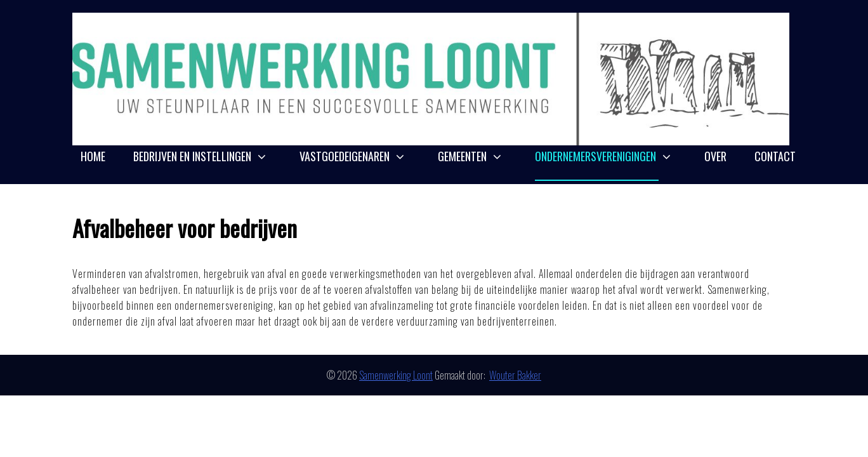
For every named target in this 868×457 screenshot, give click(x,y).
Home (93, 156)
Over (715, 156)
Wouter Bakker (515, 375)
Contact (775, 156)
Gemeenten (462, 156)
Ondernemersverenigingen (595, 156)
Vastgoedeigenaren (345, 156)
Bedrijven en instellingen (192, 156)
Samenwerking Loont (396, 375)
